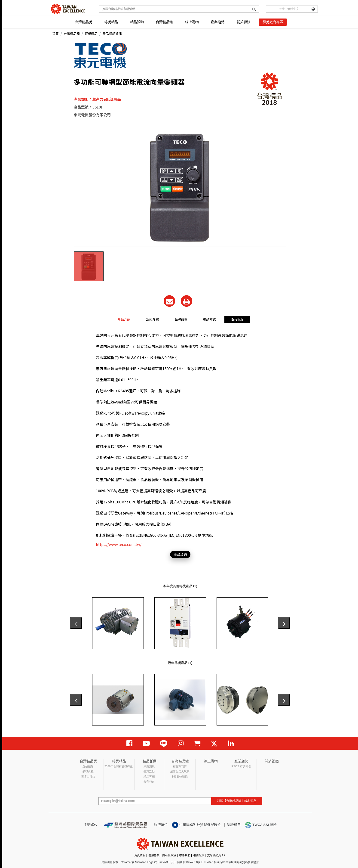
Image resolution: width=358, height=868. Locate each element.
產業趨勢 (218, 22)
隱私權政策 (169, 855)
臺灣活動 (149, 772)
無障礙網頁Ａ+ (216, 855)
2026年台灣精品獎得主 (119, 766)
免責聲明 (140, 855)
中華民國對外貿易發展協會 (196, 825)
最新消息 (149, 766)
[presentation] (76, 623)
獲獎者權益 (88, 777)
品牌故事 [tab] (181, 319)
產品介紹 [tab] (124, 319)
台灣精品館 (164, 22)
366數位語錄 (180, 777)
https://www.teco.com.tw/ (119, 544)
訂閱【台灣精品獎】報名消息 (237, 801)
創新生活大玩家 (180, 772)
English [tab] (237, 319)
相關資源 (199, 855)
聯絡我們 (185, 855)
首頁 (55, 34)
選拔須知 (88, 766)
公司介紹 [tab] (152, 319)
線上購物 (192, 22)
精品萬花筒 (180, 766)
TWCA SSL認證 (261, 825)
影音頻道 (149, 782)
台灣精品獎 (84, 22)
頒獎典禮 (88, 772)
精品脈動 (137, 22)
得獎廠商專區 (273, 22)
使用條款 (154, 855)
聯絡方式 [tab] (209, 319)
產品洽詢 (180, 554)
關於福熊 (243, 22)
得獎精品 (111, 22)
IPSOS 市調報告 (241, 766)
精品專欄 (149, 777)
